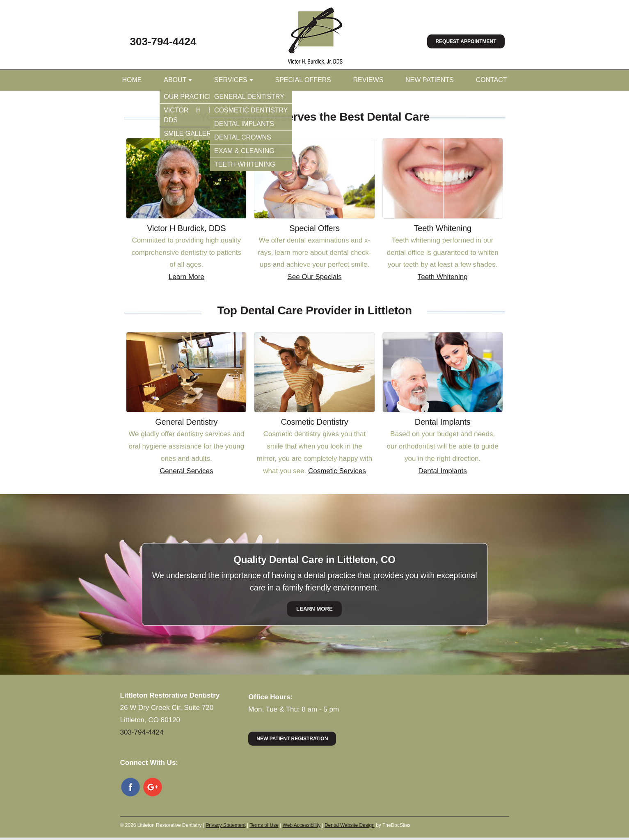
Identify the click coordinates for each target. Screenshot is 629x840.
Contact (491, 80)
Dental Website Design (350, 825)
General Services (186, 471)
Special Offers (303, 80)
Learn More (186, 277)
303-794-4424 (163, 41)
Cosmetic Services (337, 471)
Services (231, 80)
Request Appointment (466, 41)
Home (132, 80)
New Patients (430, 80)
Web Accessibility (302, 825)
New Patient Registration (292, 739)
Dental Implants (443, 471)
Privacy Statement (225, 825)
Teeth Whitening (443, 277)
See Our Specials (314, 277)
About (175, 80)
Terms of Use (264, 825)
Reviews (368, 80)
